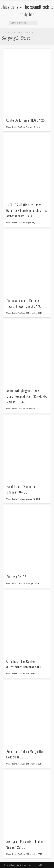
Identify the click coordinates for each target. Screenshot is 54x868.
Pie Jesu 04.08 (16, 577)
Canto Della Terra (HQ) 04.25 (26, 120)
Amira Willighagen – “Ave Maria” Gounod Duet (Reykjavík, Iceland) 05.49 (27, 396)
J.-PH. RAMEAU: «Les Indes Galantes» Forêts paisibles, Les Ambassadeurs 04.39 (27, 210)
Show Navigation (44, 26)
